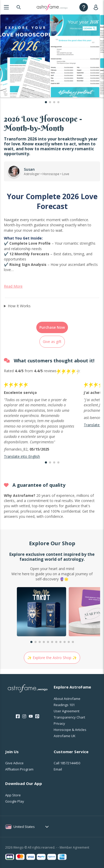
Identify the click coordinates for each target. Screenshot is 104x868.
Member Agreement (74, 847)
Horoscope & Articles (70, 730)
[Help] (84, 7)
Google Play (15, 801)
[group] (41, 612)
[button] (46, 102)
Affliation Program (19, 769)
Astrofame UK (65, 736)
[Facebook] (18, 716)
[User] (97, 7)
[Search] (19, 7)
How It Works (19, 306)
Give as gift (52, 342)
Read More (13, 286)
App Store (13, 795)
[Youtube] (31, 716)
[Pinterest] (37, 716)
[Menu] (6, 7)
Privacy (59, 723)
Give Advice (14, 763)
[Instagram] (24, 716)
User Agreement (67, 711)
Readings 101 (64, 705)
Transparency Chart (69, 717)
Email (58, 769)
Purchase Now (52, 327)
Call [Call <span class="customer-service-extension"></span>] (67, 763)
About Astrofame (67, 699)
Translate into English (22, 456)
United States (24, 827)
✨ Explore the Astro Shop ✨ (52, 658)
